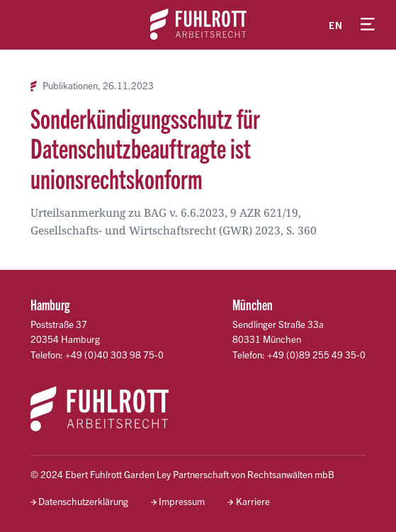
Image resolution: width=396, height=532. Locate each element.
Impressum (182, 501)
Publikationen (70, 86)
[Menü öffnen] (368, 25)
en (336, 25)
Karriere (253, 501)
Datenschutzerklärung (83, 501)
